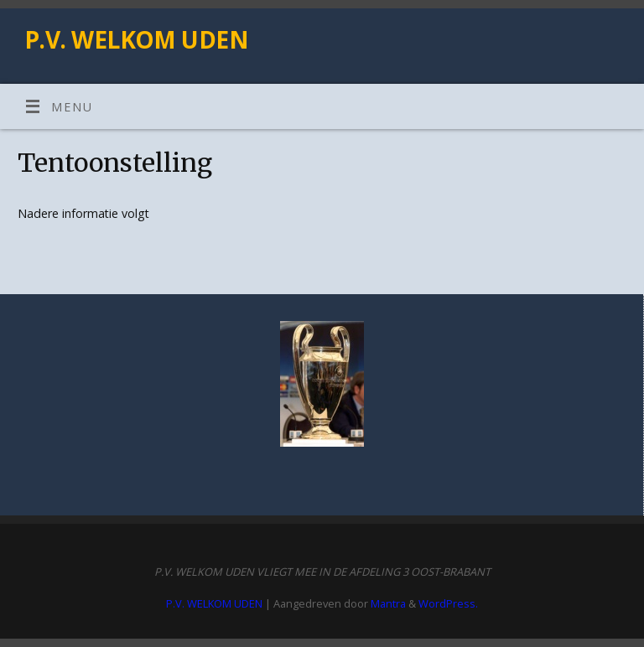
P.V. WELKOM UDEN (136, 40)
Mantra (388, 603)
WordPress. (448, 603)
